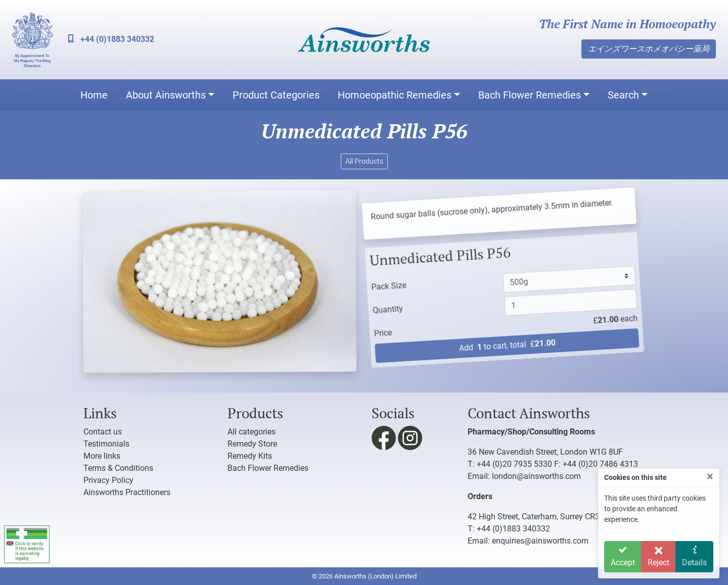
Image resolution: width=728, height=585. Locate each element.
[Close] (710, 476)
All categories (252, 432)
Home (94, 95)
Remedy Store (252, 444)
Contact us (103, 432)
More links (102, 456)
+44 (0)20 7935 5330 (514, 464)
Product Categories (276, 95)
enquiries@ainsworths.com (540, 541)
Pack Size (379, 284)
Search (623, 95)
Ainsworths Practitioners (127, 492)
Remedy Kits (250, 456)
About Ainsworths (166, 95)
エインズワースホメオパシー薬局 (649, 49)
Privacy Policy (108, 480)
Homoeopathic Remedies (395, 95)
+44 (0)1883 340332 (111, 39)
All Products (364, 161)
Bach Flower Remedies (530, 95)
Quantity (381, 307)
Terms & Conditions (118, 468)
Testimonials (106, 444)
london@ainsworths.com (536, 476)
